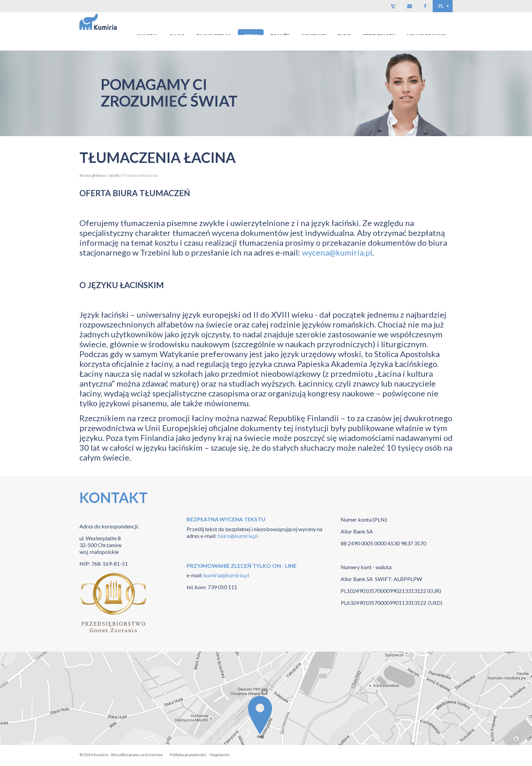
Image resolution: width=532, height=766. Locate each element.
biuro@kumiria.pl (238, 536)
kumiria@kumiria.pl (226, 575)
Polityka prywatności (188, 755)
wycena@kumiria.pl (337, 252)
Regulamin (220, 755)
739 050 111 (222, 587)
